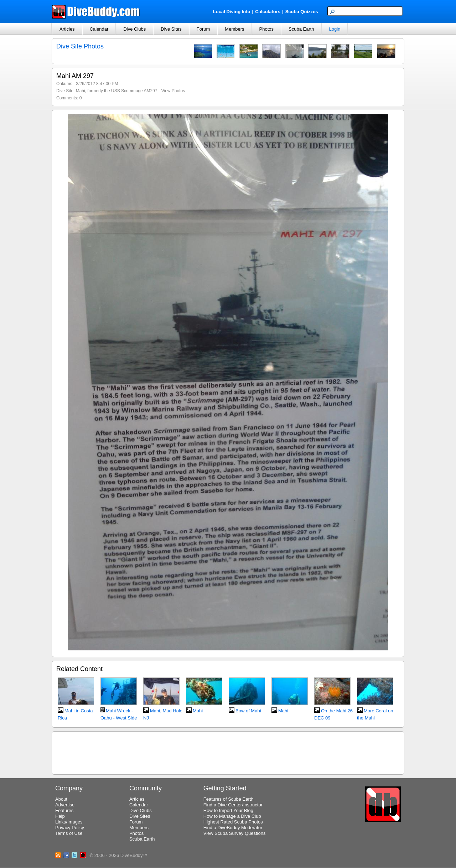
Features (64, 810)
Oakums (64, 84)
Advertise (65, 805)
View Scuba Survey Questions (235, 833)
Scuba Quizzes (302, 12)
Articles (67, 29)
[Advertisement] (228, 752)
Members (234, 29)
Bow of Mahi (248, 711)
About (61, 799)
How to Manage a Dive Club (232, 816)
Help (60, 816)
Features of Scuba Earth (229, 799)
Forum (203, 29)
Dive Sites (171, 29)
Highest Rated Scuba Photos (233, 822)
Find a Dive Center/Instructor (233, 805)
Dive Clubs (134, 29)
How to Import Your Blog (228, 810)
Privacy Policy (70, 828)
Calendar (99, 29)
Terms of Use (69, 833)
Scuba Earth (301, 29)
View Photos (173, 91)
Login (335, 29)
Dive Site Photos (80, 46)
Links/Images (69, 822)
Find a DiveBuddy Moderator (233, 828)
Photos (266, 29)
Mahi (198, 711)
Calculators (268, 12)
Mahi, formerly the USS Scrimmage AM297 (117, 91)
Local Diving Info (232, 12)
